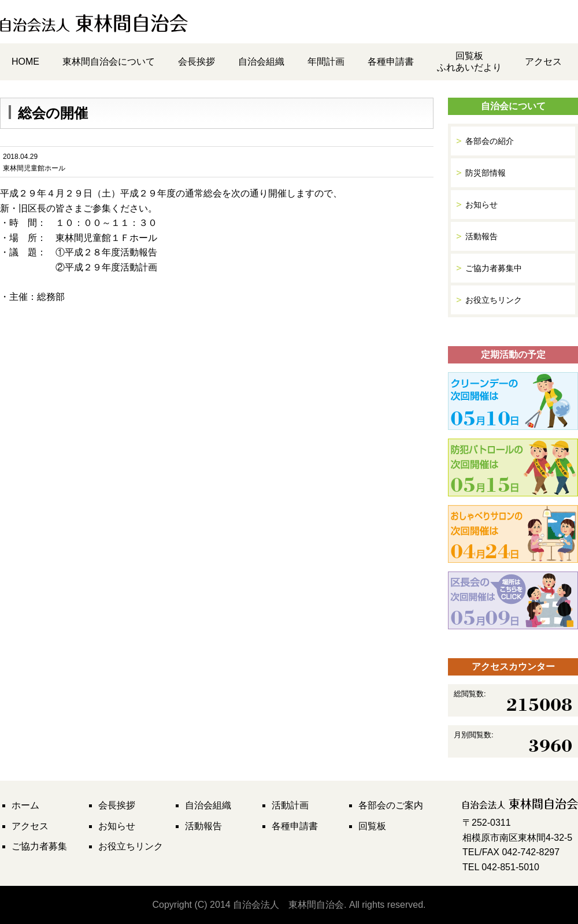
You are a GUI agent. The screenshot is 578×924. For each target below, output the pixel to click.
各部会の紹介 (490, 141)
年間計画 (326, 62)
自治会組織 (261, 62)
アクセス (543, 62)
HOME (25, 62)
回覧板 (372, 826)
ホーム (25, 805)
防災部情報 (486, 173)
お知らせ (481, 205)
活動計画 (290, 805)
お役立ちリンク (494, 300)
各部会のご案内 (391, 805)
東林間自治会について (109, 62)
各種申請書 (391, 62)
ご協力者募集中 (494, 268)
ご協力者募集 (39, 846)
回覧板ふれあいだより (469, 62)
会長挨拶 (197, 62)
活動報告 (481, 236)
